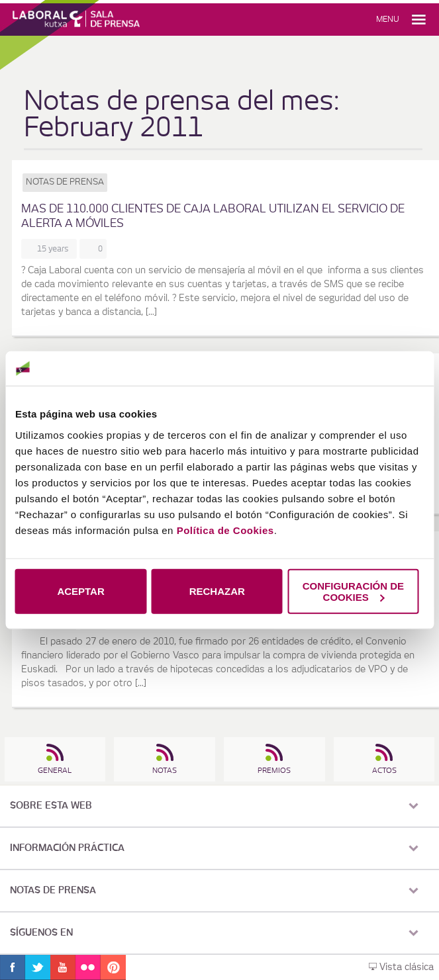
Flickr (88, 967)
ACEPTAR (80, 591)
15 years (55, 249)
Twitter (38, 967)
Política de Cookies (225, 530)
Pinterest (113, 967)
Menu (388, 19)
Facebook (13, 967)
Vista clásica (401, 967)
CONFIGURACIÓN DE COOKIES (353, 591)
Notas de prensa (65, 182)
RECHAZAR (217, 591)
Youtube (63, 967)
